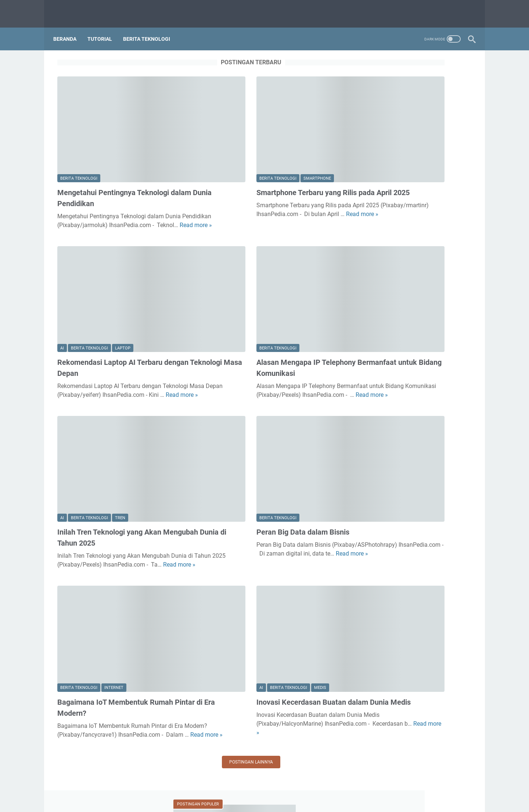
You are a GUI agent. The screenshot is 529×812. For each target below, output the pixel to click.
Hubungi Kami (247, 786)
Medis (265, 585)
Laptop (123, 289)
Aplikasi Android (390, 606)
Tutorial (104, 29)
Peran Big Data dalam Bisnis (248, 452)
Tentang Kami (208, 786)
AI (62, 289)
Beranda (69, 29)
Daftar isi (281, 786)
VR (373, 743)
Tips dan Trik (386, 706)
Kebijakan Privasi (318, 786)
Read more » (96, 197)
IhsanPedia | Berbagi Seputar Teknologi (275, 801)
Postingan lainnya (196, 668)
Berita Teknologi (151, 29)
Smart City (382, 681)
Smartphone (262, 142)
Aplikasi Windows (392, 619)
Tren (120, 437)
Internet (114, 585)
